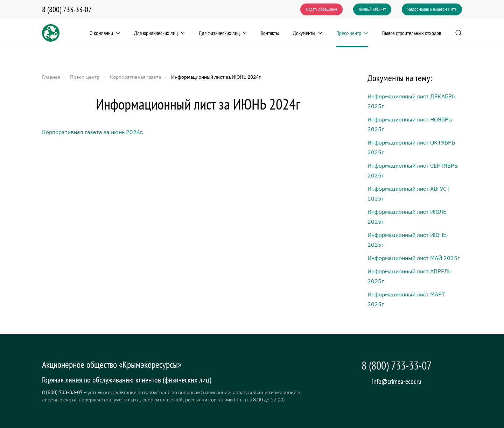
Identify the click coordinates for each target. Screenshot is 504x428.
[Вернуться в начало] (51, 33)
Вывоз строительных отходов (412, 33)
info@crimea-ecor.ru (397, 381)
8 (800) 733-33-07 (67, 9)
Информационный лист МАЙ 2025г (414, 258)
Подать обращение (321, 9)
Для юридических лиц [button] (159, 33)
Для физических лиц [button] (223, 33)
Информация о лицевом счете (432, 9)
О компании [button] (105, 33)
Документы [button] (308, 33)
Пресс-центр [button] (352, 33)
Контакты (270, 33)
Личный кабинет (372, 9)
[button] (458, 33)
